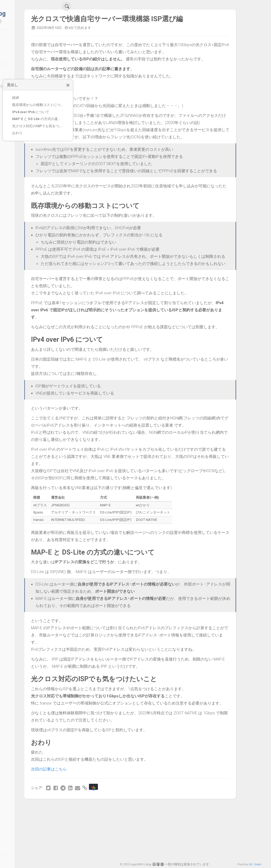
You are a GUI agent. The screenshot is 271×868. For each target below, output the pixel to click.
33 (193, 852)
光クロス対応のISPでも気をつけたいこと (40, 126)
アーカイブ (30, 49)
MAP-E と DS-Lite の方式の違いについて (40, 119)
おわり (17, 133)
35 (215, 852)
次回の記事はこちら (95, 812)
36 (226, 852)
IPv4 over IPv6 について (31, 112)
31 (171, 852)
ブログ (25, 39)
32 (182, 852)
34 (204, 852)
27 (128, 852)
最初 (86, 852)
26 (117, 852)
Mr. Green (255, 864)
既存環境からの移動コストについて (40, 105)
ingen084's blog (30, 14)
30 (161, 852)
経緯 (16, 98)
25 (106, 852)
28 (139, 852)
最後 (246, 852)
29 (150, 852)
